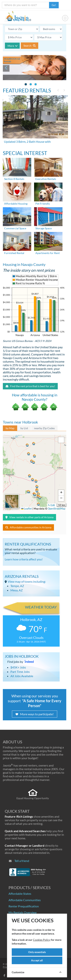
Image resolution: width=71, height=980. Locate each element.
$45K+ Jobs (18, 667)
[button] (39, 493)
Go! (54, 5)
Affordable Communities (25, 900)
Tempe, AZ (17, 586)
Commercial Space (15, 228)
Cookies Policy (42, 940)
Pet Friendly (43, 204)
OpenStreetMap (57, 509)
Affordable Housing (16, 204)
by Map (10, 428)
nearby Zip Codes (44, 428)
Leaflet (27, 509)
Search (30, 46)
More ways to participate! (35, 714)
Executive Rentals (46, 179)
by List (24, 428)
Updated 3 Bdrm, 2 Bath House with (27, 142)
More (13, 46)
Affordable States (20, 894)
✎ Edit (51, 505)
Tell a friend (22, 861)
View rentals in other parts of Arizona (29, 517)
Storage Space (44, 228)
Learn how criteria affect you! (24, 559)
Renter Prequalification (24, 906)
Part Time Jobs (20, 672)
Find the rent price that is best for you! (30, 386)
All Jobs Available (22, 676)
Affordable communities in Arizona (28, 527)
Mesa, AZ (17, 590)
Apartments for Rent (48, 253)
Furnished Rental (14, 253)
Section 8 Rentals (14, 179)
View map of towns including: (27, 581)
